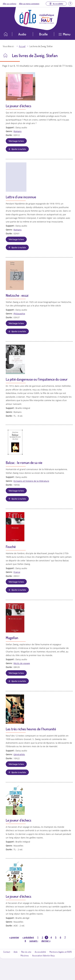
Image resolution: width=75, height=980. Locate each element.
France (17, 572)
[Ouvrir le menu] (65, 35)
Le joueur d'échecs (19, 106)
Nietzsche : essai (17, 295)
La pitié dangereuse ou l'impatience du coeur (37, 379)
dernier (46, 941)
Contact (7, 952)
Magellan (12, 638)
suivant (34, 941)
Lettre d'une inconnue (21, 197)
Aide (16, 952)
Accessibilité (40, 952)
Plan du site (26, 952)
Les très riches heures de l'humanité (31, 729)
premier (14, 937)
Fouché (11, 547)
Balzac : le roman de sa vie (24, 463)
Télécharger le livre (16, 141)
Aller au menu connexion (29, 4)
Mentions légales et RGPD (61, 952)
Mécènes (25, 955)
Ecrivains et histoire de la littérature (31, 481)
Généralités (19, 754)
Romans (18, 131)
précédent (28, 937)
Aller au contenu (10, 4)
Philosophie (19, 314)
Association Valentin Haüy (43, 955)
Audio (22, 34)
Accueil (22, 46)
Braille (43, 34)
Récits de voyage (22, 663)
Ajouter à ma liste (19, 149)
